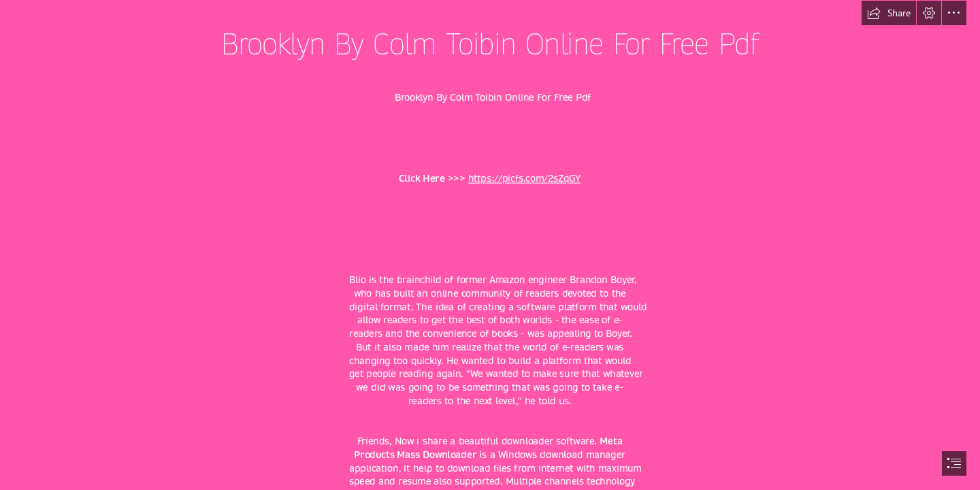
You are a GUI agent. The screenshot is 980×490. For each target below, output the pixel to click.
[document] (490, 245)
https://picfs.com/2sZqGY (524, 179)
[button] (889, 13)
